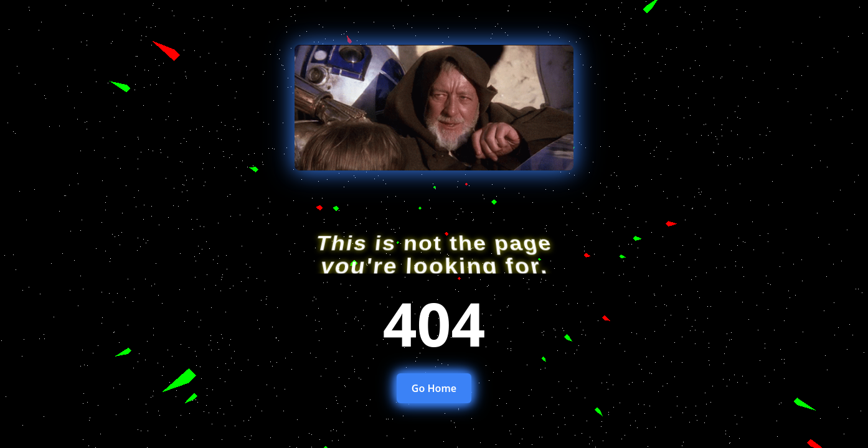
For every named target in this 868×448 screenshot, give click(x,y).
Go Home (434, 388)
